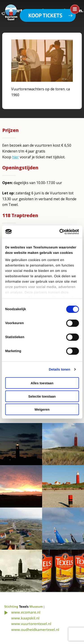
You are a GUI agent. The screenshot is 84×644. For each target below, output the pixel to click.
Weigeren (42, 409)
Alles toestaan (42, 383)
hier (15, 157)
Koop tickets (45, 15)
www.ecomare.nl (26, 612)
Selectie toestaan (42, 396)
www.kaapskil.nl (25, 618)
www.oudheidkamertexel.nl (35, 630)
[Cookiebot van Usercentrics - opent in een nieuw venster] (60, 232)
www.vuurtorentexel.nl (31, 624)
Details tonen (59, 369)
